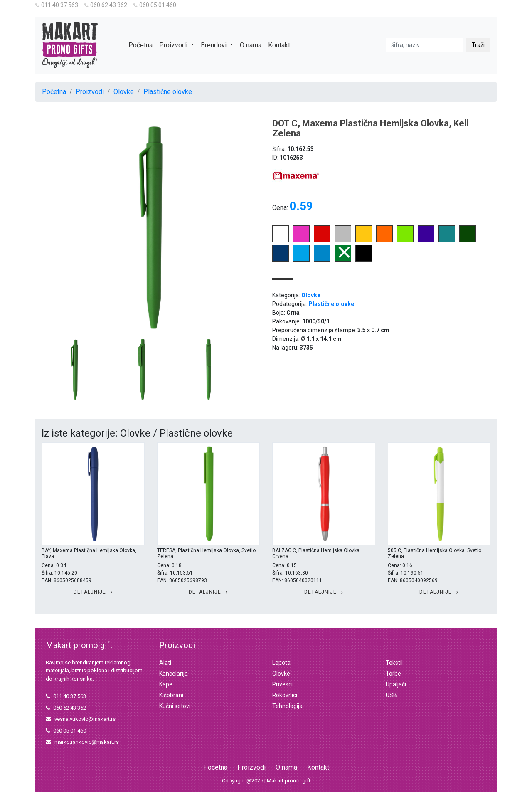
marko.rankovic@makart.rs (82, 742)
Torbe (393, 674)
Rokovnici (285, 695)
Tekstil (394, 663)
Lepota (281, 663)
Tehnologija (287, 706)
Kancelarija (174, 674)
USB (391, 695)
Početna (140, 45)
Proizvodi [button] (174, 45)
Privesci (282, 684)
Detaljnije (93, 592)
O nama (251, 45)
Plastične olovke (168, 92)
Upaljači (396, 684)
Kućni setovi (175, 706)
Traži (478, 45)
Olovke (124, 92)
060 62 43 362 (106, 5)
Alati (165, 663)
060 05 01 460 (155, 5)
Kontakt (279, 45)
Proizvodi (90, 92)
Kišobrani (171, 695)
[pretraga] (424, 45)
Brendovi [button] (214, 45)
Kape (166, 684)
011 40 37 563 (57, 5)
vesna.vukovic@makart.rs (81, 719)
